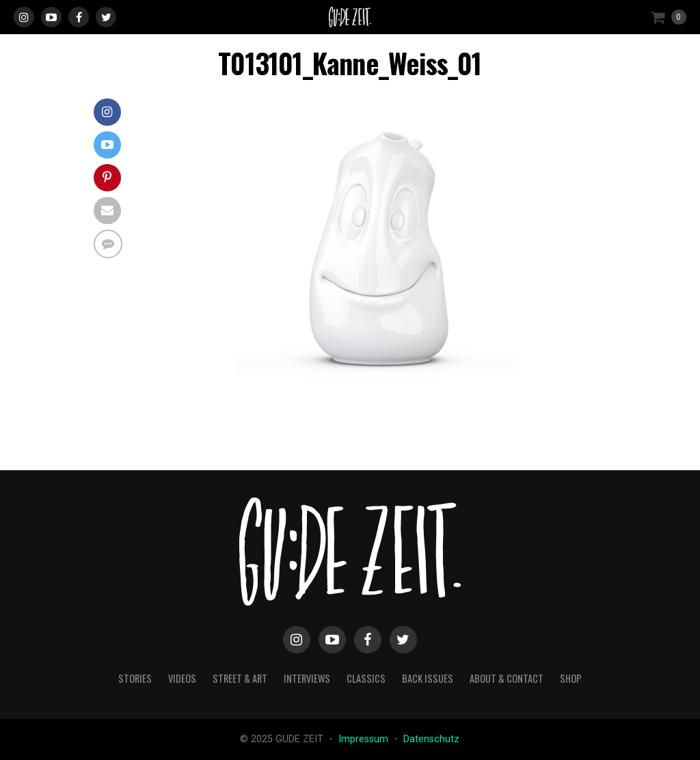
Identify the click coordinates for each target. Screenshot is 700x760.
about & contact (507, 678)
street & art (240, 678)
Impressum (365, 739)
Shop (571, 678)
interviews (307, 678)
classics (366, 678)
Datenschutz (431, 739)
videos (182, 678)
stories (135, 678)
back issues (428, 678)
